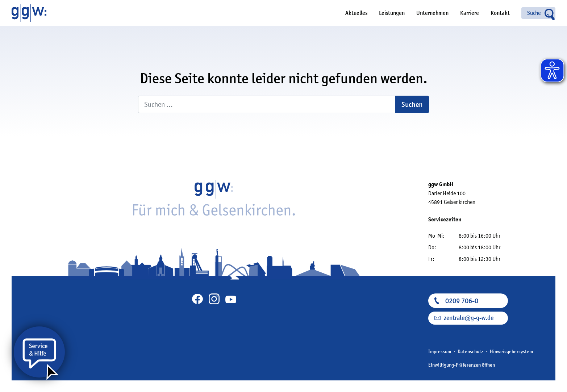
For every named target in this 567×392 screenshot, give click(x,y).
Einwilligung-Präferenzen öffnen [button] (462, 365)
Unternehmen (432, 13)
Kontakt (500, 13)
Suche (534, 13)
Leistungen (392, 13)
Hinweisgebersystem (511, 351)
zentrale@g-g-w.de (469, 318)
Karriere (470, 13)
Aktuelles (356, 13)
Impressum (440, 351)
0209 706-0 (462, 301)
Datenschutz (470, 351)
